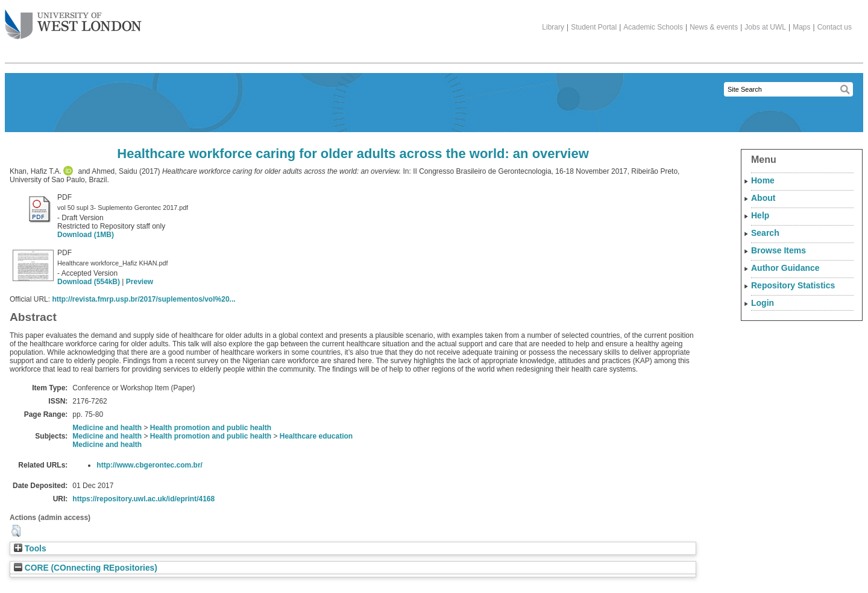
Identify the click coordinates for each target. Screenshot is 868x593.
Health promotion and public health (211, 428)
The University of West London (73, 20)
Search (765, 233)
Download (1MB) (86, 235)
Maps (801, 27)
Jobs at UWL (765, 27)
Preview (140, 282)
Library (553, 27)
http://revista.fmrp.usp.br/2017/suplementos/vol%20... (143, 299)
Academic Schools (653, 27)
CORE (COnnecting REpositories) (86, 568)
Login (763, 303)
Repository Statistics (793, 285)
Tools (30, 549)
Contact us (835, 27)
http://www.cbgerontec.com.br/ (149, 465)
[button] (16, 531)
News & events (714, 27)
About (763, 198)
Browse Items (778, 250)
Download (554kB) (89, 282)
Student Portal (594, 27)
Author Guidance (785, 268)
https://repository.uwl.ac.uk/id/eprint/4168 (143, 499)
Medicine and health (107, 428)
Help (760, 215)
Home (763, 180)
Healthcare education (316, 436)
